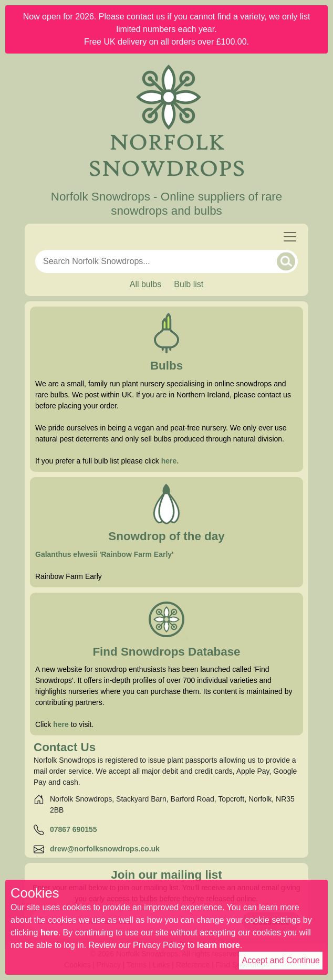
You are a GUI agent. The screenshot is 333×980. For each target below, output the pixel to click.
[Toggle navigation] (290, 237)
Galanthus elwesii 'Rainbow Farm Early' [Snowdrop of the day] (104, 554)
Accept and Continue (281, 960)
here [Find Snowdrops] (61, 724)
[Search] (286, 261)
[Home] (166, 122)
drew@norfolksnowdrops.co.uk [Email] (105, 849)
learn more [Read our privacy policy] (218, 945)
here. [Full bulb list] (170, 461)
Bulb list (189, 284)
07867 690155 (74, 829)
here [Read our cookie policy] (49, 932)
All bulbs (145, 284)
